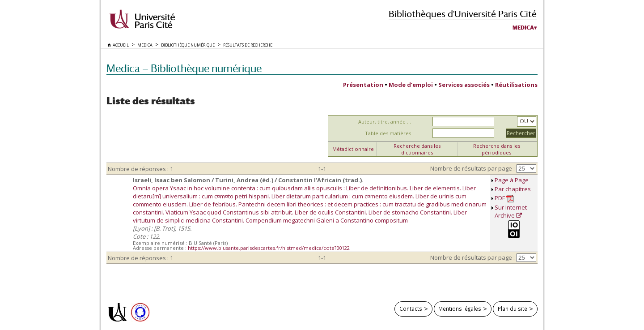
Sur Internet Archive (511, 211)
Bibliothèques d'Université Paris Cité (463, 14)
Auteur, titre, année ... (385, 122)
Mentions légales (460, 309)
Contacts (411, 309)
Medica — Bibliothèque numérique (184, 68)
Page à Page (512, 180)
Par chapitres (513, 189)
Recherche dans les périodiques (497, 149)
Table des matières (388, 133)
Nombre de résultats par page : (472, 168)
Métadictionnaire (353, 149)
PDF (504, 198)
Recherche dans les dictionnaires (417, 149)
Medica (523, 28)
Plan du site (513, 309)
